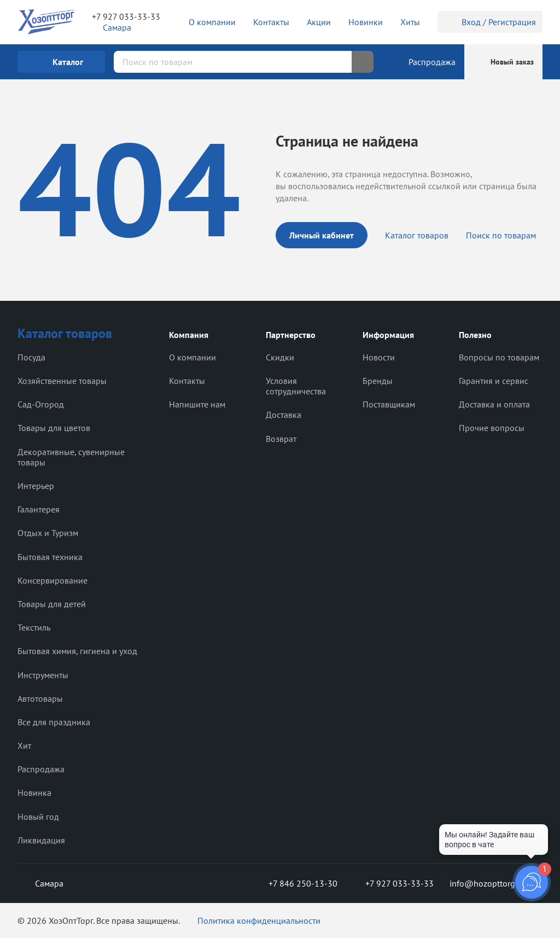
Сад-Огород (41, 404)
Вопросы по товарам (499, 357)
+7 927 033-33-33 (126, 16)
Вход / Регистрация (490, 22)
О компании (192, 357)
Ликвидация (41, 840)
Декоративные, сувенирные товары (71, 457)
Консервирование (52, 580)
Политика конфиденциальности (259, 920)
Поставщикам (389, 404)
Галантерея (39, 509)
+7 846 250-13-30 (294, 883)
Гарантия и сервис (494, 381)
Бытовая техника (50, 557)
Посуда (31, 357)
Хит (24, 745)
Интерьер (36, 486)
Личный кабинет (322, 235)
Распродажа (41, 769)
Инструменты (43, 675)
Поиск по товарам (501, 235)
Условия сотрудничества (296, 386)
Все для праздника (54, 722)
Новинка (34, 793)
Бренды (378, 381)
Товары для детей (52, 604)
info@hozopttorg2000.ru (496, 883)
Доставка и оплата (494, 404)
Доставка (284, 415)
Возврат (281, 439)
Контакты (187, 381)
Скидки (280, 357)
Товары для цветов (54, 428)
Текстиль (34, 627)
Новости (379, 357)
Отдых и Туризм (48, 533)
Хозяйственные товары (62, 381)
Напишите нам (197, 404)
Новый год (38, 817)
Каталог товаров (417, 235)
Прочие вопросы (492, 428)
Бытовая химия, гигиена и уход (77, 651)
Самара (40, 883)
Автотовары (40, 698)
